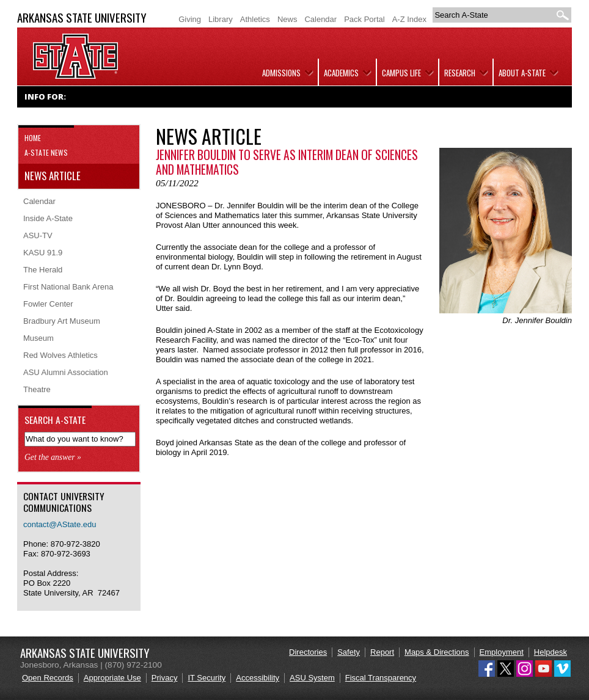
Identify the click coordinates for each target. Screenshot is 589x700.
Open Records (48, 678)
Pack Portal (364, 19)
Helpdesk (551, 652)
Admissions (281, 73)
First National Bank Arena (68, 287)
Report (382, 652)
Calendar (320, 19)
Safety (349, 652)
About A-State (522, 73)
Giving (190, 19)
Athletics (255, 19)
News (287, 19)
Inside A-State (48, 218)
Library (221, 19)
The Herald (43, 270)
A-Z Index (409, 19)
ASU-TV (38, 235)
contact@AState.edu (60, 524)
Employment (502, 652)
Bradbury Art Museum (62, 321)
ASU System (312, 678)
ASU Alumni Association (66, 372)
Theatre (37, 389)
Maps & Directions (437, 652)
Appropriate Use (112, 678)
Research (460, 73)
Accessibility (258, 678)
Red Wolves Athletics (60, 355)
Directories (308, 652)
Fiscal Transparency (381, 678)
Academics (341, 73)
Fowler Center (48, 304)
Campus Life (401, 73)
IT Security (207, 678)
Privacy (165, 678)
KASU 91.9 (43, 253)
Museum (38, 338)
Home (33, 138)
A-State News (46, 152)
